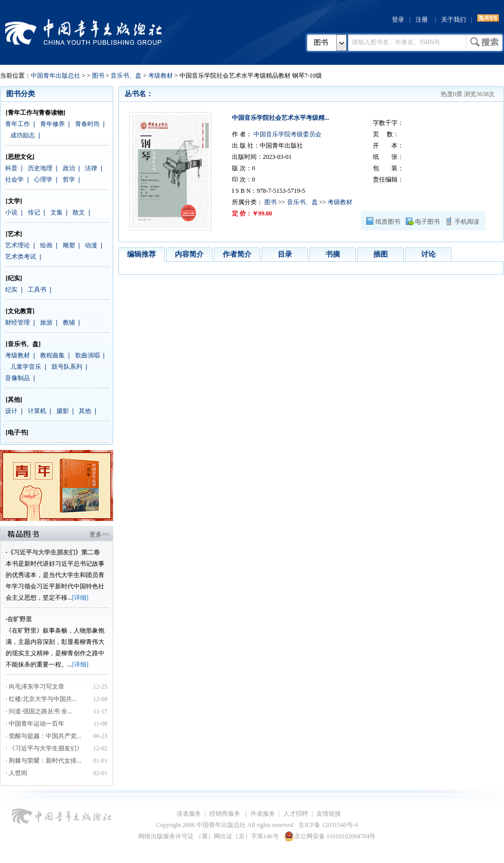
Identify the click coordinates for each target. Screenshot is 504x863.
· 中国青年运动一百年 (35, 724)
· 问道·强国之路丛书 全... (39, 711)
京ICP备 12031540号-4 (328, 825)
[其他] (14, 400)
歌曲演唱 (87, 355)
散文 (79, 212)
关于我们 (454, 20)
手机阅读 (467, 222)
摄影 (63, 411)
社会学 (14, 179)
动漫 (91, 245)
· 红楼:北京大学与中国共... (41, 699)
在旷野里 (20, 619)
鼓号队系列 (67, 367)
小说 (11, 212)
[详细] (80, 598)
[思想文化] (20, 157)
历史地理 (40, 168)
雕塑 (69, 245)
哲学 (69, 179)
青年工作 (17, 124)
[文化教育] (20, 311)
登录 (398, 20)
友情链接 (329, 814)
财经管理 (17, 322)
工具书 (37, 290)
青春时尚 (87, 124)
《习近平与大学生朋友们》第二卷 (53, 552)
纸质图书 (388, 222)
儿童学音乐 (26, 367)
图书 (321, 42)
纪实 (11, 290)
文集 (57, 212)
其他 (85, 411)
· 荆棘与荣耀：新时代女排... (43, 761)
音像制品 (17, 378)
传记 (34, 212)
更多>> (99, 534)
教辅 (69, 322)
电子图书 (427, 222)
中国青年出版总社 (83, 32)
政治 (69, 168)
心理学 (43, 179)
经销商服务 (226, 814)
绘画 (46, 245)
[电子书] (17, 433)
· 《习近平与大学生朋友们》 (44, 748)
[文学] (14, 201)
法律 (91, 168)
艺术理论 (17, 245)
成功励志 (23, 135)
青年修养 (52, 124)
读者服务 (189, 814)
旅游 (46, 322)
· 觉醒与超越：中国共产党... (43, 736)
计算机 (37, 411)
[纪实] (14, 278)
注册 (422, 20)
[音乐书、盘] (23, 344)
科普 (11, 168)
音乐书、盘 (126, 76)
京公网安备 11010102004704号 (330, 836)
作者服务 (263, 814)
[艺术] (14, 234)
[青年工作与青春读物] (35, 113)
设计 (11, 411)
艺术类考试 (21, 257)
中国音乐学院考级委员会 (287, 134)
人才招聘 (296, 814)
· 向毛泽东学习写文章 (35, 687)
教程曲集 (52, 355)
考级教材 (160, 76)
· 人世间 (16, 773)
